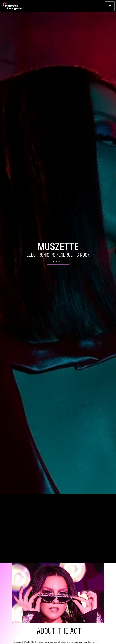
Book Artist (58, 262)
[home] (14, 6)
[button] (110, 6)
